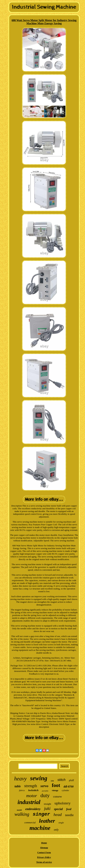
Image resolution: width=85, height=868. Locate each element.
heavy (20, 779)
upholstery (63, 803)
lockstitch (33, 790)
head (58, 815)
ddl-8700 (69, 787)
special (58, 809)
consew (57, 797)
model (19, 810)
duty (45, 795)
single (61, 823)
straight (48, 804)
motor (32, 796)
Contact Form (44, 852)
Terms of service (44, 862)
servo (44, 786)
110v (52, 781)
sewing (39, 778)
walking (22, 814)
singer (41, 814)
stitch (61, 780)
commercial (30, 823)
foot (56, 785)
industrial (29, 802)
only (56, 830)
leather (47, 821)
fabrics (22, 790)
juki (47, 808)
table (18, 786)
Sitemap (44, 848)
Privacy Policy (44, 857)
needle (69, 815)
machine (40, 828)
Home (44, 843)
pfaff (71, 780)
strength (31, 786)
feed (69, 809)
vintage (55, 790)
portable (45, 791)
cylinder (65, 790)
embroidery (33, 809)
